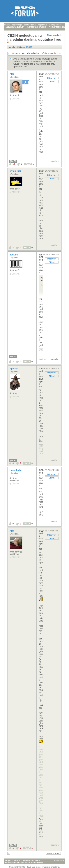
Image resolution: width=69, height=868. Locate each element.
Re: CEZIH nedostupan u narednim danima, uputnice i (41, 264)
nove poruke (55, 25)
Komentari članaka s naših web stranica (24, 863)
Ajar (12, 531)
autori (8, 27)
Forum (17, 860)
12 (14, 164)
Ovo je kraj (16, 171)
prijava (7, 25)
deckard (14, 255)
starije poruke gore (53, 53)
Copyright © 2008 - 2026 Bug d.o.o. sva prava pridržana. (35, 867)
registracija (17, 25)
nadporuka (54, 359)
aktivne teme (30, 25)
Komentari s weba (31, 860)
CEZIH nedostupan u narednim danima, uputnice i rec (41, 83)
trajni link (55, 161)
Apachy (14, 369)
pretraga (17, 27)
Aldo (12, 74)
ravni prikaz (35, 53)
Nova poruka (53, 35)
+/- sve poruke (19, 53)
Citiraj (52, 81)
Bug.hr (8, 860)
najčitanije (43, 25)
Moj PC (13, 161)
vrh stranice (59, 860)
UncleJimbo (16, 470)
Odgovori (52, 78)
